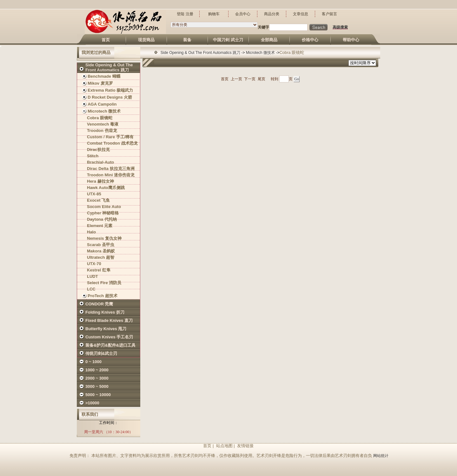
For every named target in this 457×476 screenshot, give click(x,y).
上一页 (236, 79)
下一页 (250, 79)
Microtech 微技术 (261, 53)
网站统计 (381, 456)
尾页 (262, 79)
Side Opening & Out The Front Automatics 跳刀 (201, 53)
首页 (225, 79)
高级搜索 (340, 27)
